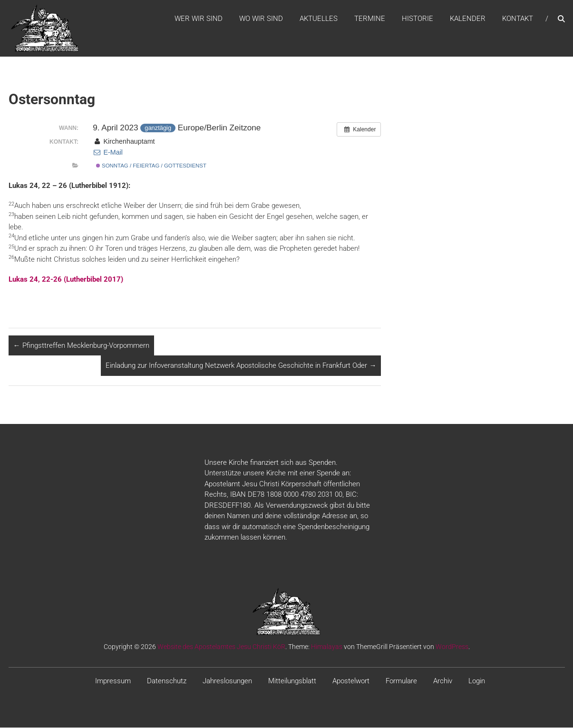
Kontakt (518, 19)
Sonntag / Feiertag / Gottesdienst (151, 166)
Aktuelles (319, 19)
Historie (418, 19)
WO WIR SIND (261, 19)
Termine (370, 19)
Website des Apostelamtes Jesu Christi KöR (221, 647)
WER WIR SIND (199, 19)
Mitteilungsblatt (292, 681)
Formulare (401, 681)
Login (477, 681)
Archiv (443, 681)
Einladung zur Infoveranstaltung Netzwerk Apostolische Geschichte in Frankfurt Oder (241, 366)
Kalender (468, 19)
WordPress (452, 647)
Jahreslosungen (227, 681)
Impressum (113, 681)
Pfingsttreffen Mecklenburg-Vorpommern (81, 346)
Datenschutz (167, 681)
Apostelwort (351, 681)
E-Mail (108, 153)
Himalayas (327, 647)
